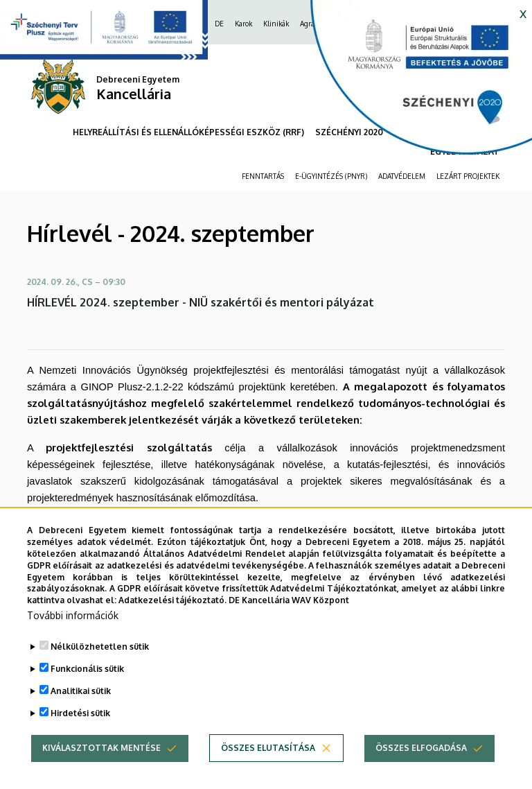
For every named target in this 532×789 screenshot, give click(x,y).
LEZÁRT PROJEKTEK (468, 176)
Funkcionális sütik (87, 696)
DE (219, 24)
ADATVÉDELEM (402, 176)
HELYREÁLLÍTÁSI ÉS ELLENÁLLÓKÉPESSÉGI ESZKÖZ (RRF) (188, 132)
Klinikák (276, 24)
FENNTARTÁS (263, 176)
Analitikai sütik (81, 718)
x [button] (523, 12)
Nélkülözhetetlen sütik (100, 674)
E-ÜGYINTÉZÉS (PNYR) (331, 176)
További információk (73, 642)
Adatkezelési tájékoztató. (172, 627)
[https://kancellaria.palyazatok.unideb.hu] (411, 83)
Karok (243, 24)
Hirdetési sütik (80, 740)
